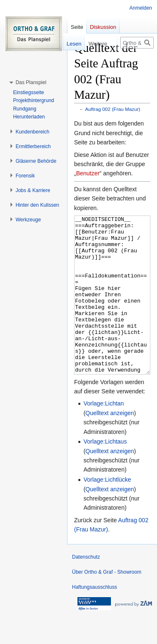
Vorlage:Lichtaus (105, 473)
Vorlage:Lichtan (104, 435)
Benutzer (88, 173)
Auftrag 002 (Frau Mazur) (113, 109)
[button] (31, 82)
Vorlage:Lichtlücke (107, 511)
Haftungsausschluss (94, 618)
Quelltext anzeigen (110, 444)
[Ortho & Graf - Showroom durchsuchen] (137, 43)
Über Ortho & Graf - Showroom (107, 603)
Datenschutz (86, 588)
